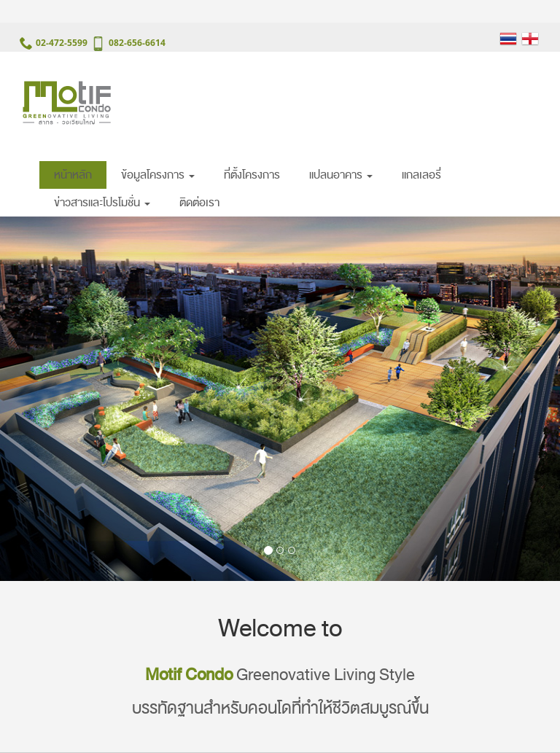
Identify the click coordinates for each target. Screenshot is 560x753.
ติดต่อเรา (199, 203)
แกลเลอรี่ (421, 175)
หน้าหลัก (73, 175)
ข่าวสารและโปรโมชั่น (102, 203)
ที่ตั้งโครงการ (252, 175)
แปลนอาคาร (341, 175)
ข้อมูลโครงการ (158, 175)
